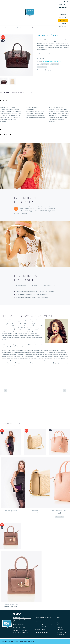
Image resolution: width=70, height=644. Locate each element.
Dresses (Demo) (14, 510)
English (65, 24)
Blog (65, 17)
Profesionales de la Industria (43, 617)
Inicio (66, 2)
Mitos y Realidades (19, 625)
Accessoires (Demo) (10, 28)
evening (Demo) (42, 67)
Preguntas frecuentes (41, 632)
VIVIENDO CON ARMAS (63, 8)
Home (2, 28)
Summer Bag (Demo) (11, 606)
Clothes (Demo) (7, 510)
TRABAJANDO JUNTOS (63, 15)
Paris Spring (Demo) (59, 512)
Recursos (59, 620)
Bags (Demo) (21, 28)
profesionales (63, 11)
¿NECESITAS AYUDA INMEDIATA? (62, 21)
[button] (6, 391)
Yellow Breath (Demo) (35, 512)
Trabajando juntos (40, 630)
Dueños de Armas (19, 617)
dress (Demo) (55, 64)
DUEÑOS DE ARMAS (62, 5)
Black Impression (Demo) (11, 512)
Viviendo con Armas (19, 628)
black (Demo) (45, 64)
